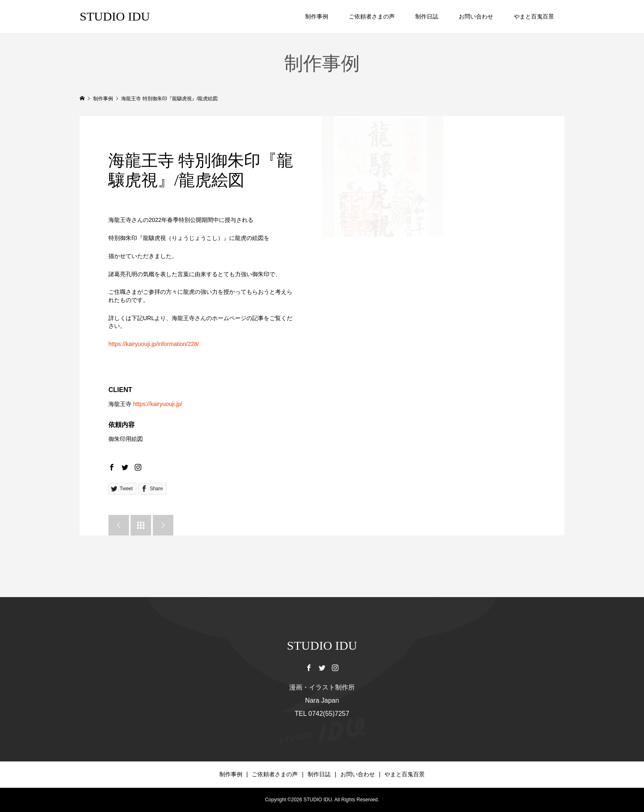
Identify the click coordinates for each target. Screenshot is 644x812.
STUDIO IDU (115, 16)
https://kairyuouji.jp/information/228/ (154, 344)
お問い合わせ (476, 16)
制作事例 (317, 16)
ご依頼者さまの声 (372, 16)
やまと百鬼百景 (534, 16)
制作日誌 (427, 16)
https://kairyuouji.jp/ (158, 404)
